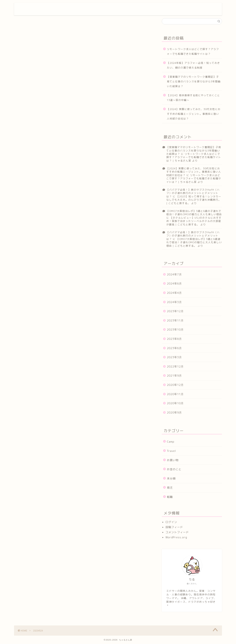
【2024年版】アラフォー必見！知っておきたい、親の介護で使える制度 (193, 65)
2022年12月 (175, 366)
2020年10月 (175, 403)
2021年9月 (174, 376)
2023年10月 (175, 330)
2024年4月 (174, 293)
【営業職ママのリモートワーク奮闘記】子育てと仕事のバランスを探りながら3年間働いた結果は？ (194, 81)
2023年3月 (174, 357)
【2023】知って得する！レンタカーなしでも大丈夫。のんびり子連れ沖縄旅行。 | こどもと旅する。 (194, 200)
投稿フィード (174, 527)
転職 (170, 497)
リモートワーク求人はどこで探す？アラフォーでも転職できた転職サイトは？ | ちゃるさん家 (194, 157)
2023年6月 (174, 348)
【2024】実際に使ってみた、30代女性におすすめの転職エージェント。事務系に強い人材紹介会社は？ (194, 114)
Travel (171, 451)
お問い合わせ (191, 8)
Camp (171, 442)
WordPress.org (176, 537)
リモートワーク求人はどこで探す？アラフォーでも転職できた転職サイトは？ (193, 51)
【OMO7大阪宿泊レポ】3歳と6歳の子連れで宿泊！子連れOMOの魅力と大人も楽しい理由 (194, 213)
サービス (120, 8)
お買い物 (173, 460)
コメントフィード (177, 532)
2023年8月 (174, 339)
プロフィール (95, 8)
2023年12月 (175, 311)
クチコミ (166, 8)
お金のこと (174, 469)
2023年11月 (175, 320)
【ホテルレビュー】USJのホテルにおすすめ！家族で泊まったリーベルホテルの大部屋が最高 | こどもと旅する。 (194, 221)
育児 (170, 488)
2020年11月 (175, 394)
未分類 (171, 479)
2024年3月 (174, 302)
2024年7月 (174, 274)
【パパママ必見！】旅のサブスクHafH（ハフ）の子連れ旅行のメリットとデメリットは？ (193, 193)
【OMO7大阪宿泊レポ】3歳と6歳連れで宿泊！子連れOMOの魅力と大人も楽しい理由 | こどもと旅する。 (194, 242)
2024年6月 (174, 284)
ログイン (171, 522)
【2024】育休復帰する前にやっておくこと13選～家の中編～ (193, 98)
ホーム (72, 8)
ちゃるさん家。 (35, 9)
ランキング (143, 8)
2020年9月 (174, 413)
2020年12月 (175, 385)
